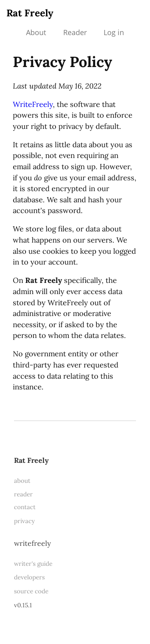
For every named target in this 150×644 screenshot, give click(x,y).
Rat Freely (30, 13)
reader (23, 494)
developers (29, 577)
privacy (24, 521)
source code (31, 591)
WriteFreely (33, 104)
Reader (75, 32)
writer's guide (33, 564)
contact (25, 507)
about (22, 481)
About (36, 32)
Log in (114, 32)
